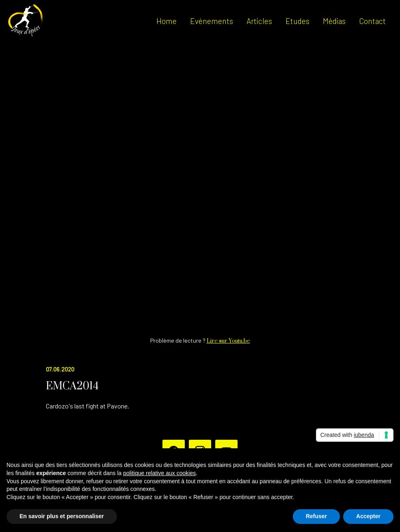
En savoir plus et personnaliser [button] (62, 516)
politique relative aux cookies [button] (159, 473)
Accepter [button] (368, 516)
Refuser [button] (316, 516)
